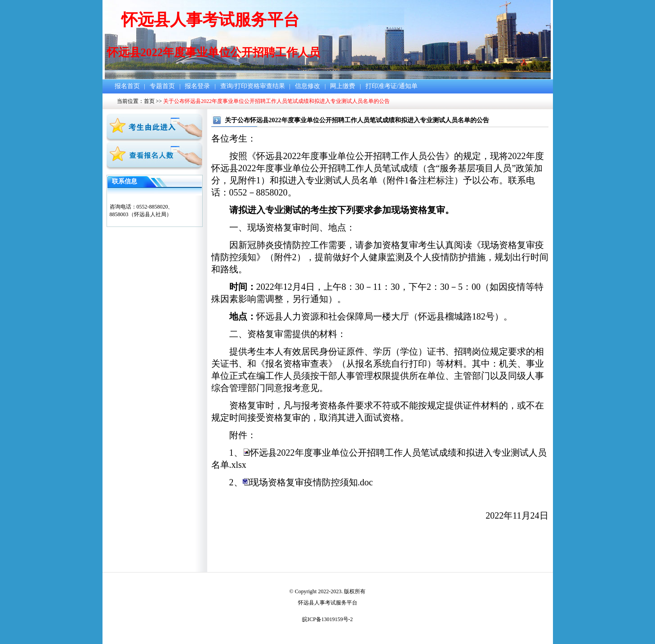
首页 (149, 101)
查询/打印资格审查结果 (253, 86)
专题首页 (162, 86)
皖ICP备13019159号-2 (327, 619)
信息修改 (307, 86)
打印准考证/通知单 (392, 86)
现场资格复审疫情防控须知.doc (312, 482)
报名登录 (197, 86)
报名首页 (127, 86)
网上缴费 (343, 86)
